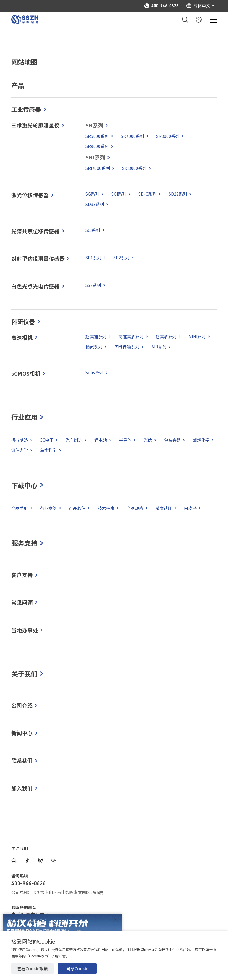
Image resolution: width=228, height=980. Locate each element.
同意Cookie (77, 968)
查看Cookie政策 (33, 968)
